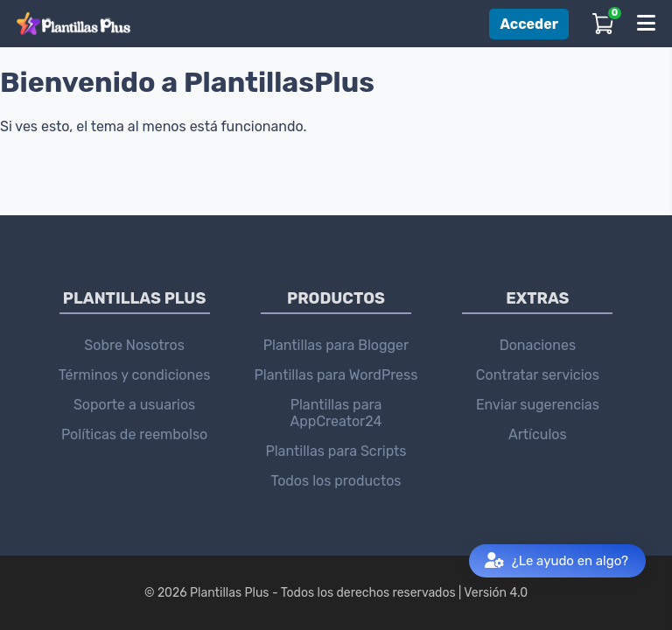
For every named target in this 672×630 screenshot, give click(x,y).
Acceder (529, 24)
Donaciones (538, 345)
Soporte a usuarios (134, 405)
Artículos (538, 434)
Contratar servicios (538, 375)
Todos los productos (336, 481)
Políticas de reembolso (134, 434)
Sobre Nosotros (134, 345)
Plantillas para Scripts (336, 451)
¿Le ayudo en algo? (556, 561)
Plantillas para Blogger (336, 345)
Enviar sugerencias (538, 405)
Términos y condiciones (135, 375)
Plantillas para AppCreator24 (336, 413)
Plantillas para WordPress (336, 375)
